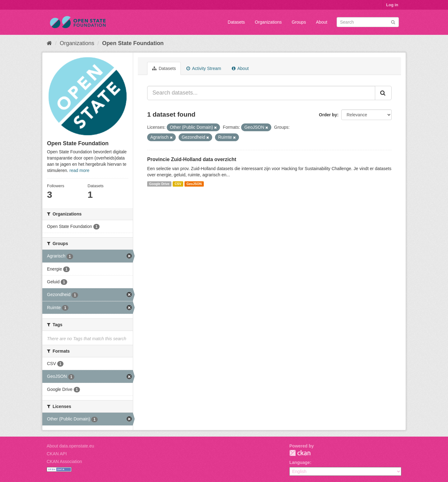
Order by (328, 115)
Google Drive (159, 184)
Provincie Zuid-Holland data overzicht (192, 159)
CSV (178, 184)
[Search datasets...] (261, 93)
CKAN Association (64, 461)
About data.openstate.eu (70, 446)
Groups (299, 22)
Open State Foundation (133, 43)
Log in (392, 5)
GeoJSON (194, 184)
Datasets (236, 22)
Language (300, 462)
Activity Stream (204, 68)
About (322, 22)
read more (79, 170)
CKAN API (57, 454)
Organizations (268, 22)
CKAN (300, 453)
